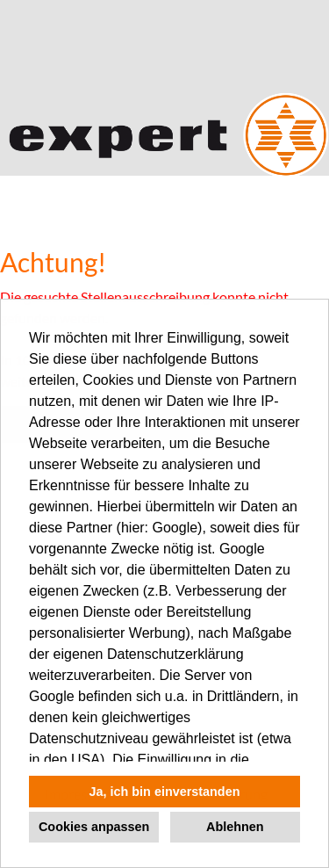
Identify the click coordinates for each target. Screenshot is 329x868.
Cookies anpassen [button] (94, 827)
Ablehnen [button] (235, 827)
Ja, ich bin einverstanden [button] (165, 792)
